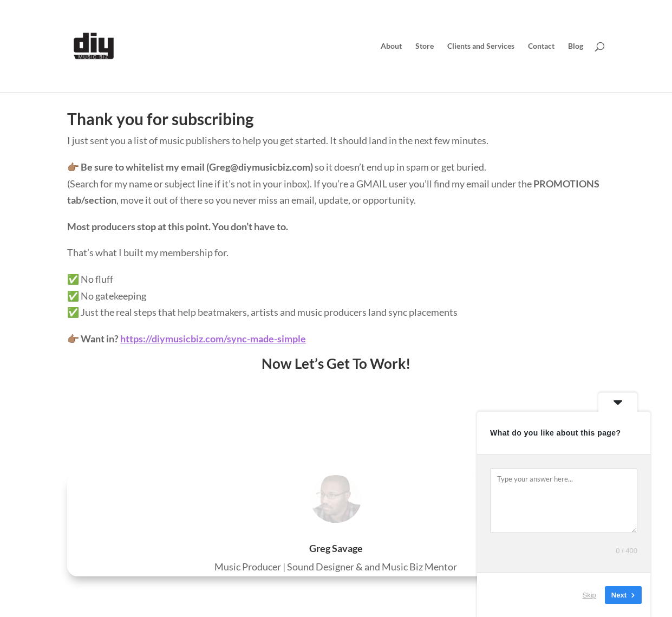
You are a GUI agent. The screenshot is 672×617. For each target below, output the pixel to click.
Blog (576, 46)
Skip (589, 595)
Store (425, 46)
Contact (541, 46)
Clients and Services (481, 46)
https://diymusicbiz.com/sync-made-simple (213, 339)
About (391, 46)
